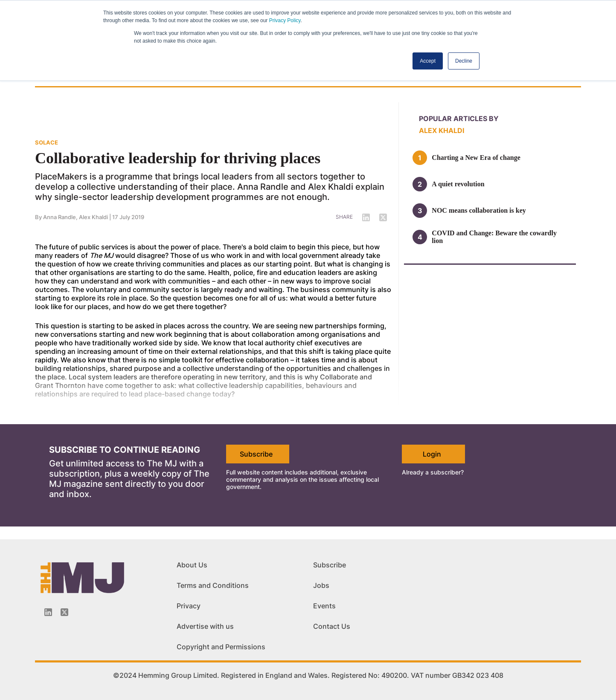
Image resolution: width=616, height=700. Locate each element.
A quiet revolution (458, 184)
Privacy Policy (285, 20)
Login (432, 454)
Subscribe (256, 454)
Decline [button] (464, 61)
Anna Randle (60, 217)
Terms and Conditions (213, 585)
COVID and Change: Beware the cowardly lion (494, 237)
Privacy (189, 606)
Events (324, 606)
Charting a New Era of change (476, 158)
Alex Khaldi (93, 217)
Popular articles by (459, 119)
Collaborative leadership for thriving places (178, 158)
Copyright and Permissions (221, 647)
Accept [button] (428, 61)
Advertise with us (205, 626)
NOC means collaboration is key (479, 210)
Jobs (321, 585)
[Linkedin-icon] (48, 612)
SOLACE (46, 142)
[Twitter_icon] (64, 612)
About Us (192, 565)
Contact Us (332, 626)
